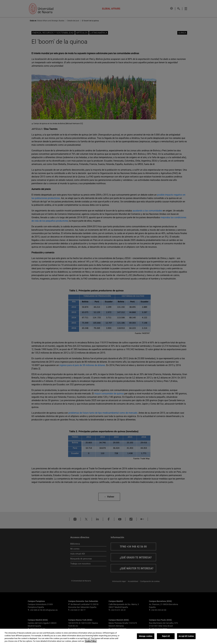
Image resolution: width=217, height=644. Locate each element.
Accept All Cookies (186, 636)
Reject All (166, 636)
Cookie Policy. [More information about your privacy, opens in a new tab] (91, 641)
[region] (108, 636)
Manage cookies (146, 636)
